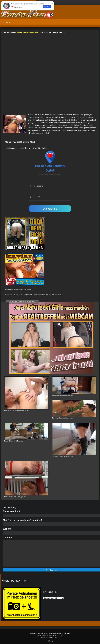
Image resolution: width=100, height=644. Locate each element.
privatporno (50, 294)
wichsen (58, 294)
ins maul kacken (39, 294)
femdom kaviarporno (24, 294)
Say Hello (47, 7)
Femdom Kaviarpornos (23, 289)
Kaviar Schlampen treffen (28, 32)
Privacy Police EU (54, 637)
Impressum (44, 637)
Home (51, 641)
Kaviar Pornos (42, 635)
